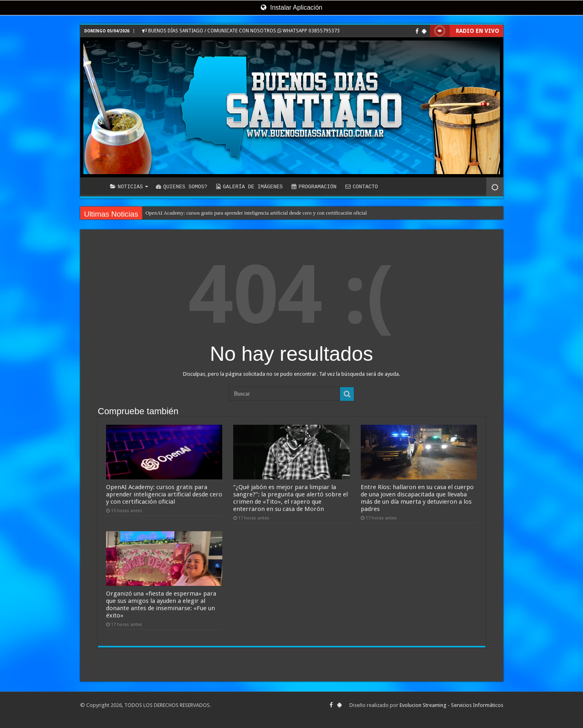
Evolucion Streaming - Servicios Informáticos (451, 705)
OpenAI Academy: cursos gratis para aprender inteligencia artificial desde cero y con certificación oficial (256, 213)
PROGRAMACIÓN (314, 187)
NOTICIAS (127, 187)
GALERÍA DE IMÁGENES (249, 187)
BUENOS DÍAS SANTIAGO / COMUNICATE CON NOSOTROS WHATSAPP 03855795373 (241, 31)
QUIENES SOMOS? (182, 187)
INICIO (95, 186)
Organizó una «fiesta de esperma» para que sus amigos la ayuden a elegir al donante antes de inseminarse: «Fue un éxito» (161, 605)
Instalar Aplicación (291, 7)
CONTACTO (362, 187)
